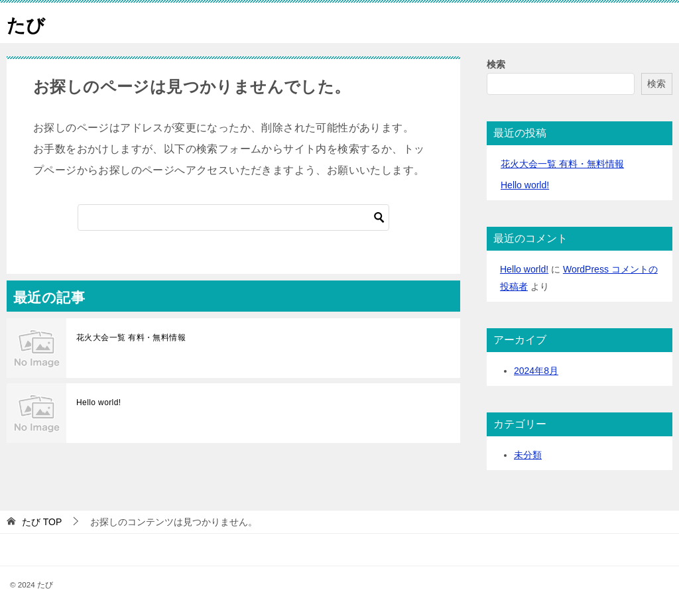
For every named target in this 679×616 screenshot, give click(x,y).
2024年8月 (536, 371)
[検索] (233, 217)
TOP (42, 522)
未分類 (528, 455)
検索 (496, 64)
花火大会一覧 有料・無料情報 (131, 338)
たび (27, 23)
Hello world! (99, 402)
